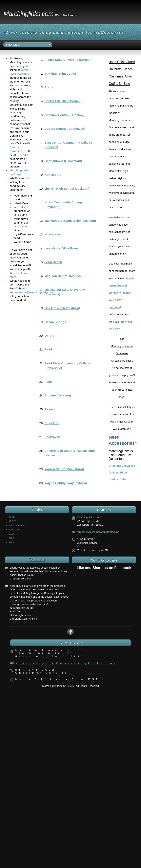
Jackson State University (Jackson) (70, 221)
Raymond (51, 409)
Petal (48, 382)
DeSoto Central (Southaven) (65, 129)
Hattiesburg (53, 175)
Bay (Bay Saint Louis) (60, 74)
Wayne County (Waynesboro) (66, 483)
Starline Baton (118, 479)
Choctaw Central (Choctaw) (64, 115)
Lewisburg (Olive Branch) (63, 248)
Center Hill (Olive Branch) (63, 101)
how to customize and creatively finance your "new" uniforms (122, 293)
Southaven (52, 437)
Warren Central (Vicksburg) (64, 469)
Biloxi (49, 87)
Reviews (37, 560)
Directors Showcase (122, 466)
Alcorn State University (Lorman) (68, 60)
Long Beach (53, 262)
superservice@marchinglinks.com (32, 292)
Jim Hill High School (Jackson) (67, 189)
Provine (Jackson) (58, 395)
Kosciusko (52, 234)
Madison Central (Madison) (64, 276)
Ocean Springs (55, 322)
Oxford (49, 336)
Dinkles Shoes (118, 472)
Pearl (48, 349)
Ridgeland (52, 423)
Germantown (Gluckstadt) (63, 161)
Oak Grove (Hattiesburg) (62, 308)
